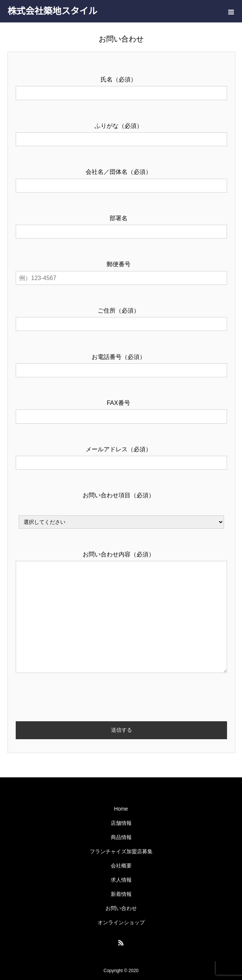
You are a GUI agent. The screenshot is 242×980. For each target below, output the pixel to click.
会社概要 (121, 866)
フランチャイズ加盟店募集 (121, 851)
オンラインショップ (121, 922)
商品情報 (121, 837)
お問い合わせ (121, 908)
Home (121, 809)
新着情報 (121, 894)
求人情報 (121, 880)
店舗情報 (121, 823)
